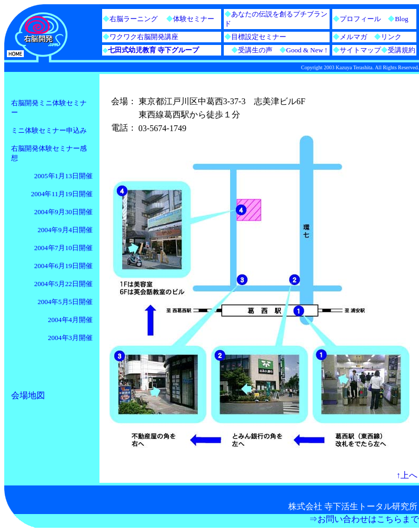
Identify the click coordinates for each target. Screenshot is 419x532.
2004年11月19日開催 (62, 194)
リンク (391, 37)
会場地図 (28, 395)
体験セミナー (194, 19)
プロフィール (360, 19)
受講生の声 (255, 50)
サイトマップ (360, 50)
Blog (401, 19)
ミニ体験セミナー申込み (49, 130)
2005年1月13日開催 (64, 176)
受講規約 (402, 50)
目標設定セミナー (259, 37)
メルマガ (353, 37)
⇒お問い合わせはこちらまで (364, 519)
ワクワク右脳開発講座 (144, 37)
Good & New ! (300, 50)
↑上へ (407, 475)
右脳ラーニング (134, 19)
